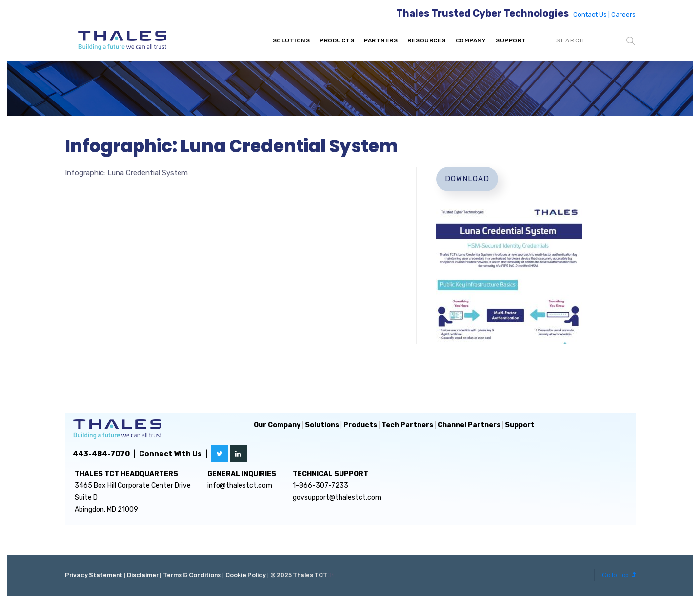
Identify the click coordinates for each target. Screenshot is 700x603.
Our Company (277, 425)
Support (511, 40)
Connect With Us (170, 454)
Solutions (291, 40)
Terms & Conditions (192, 575)
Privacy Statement (94, 575)
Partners (381, 40)
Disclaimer (143, 575)
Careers (623, 14)
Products (337, 40)
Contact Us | (592, 14)
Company (471, 40)
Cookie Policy (246, 575)
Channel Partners (469, 425)
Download (467, 179)
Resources (427, 40)
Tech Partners (407, 425)
